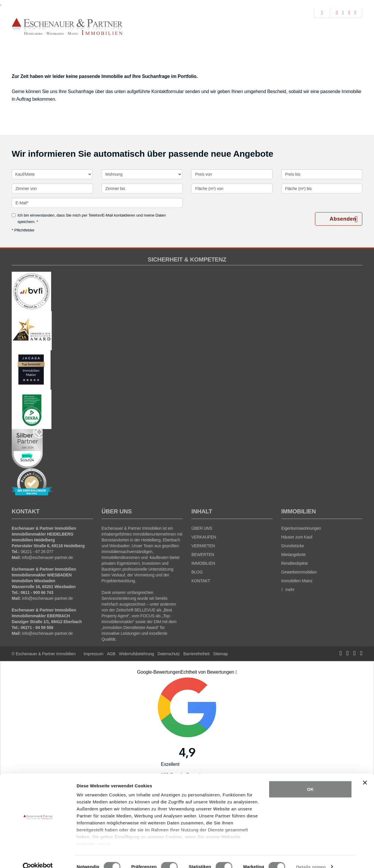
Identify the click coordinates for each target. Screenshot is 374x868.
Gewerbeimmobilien (299, 572)
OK (310, 779)
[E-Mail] (97, 203)
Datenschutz (169, 654)
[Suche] (322, 13)
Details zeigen (311, 856)
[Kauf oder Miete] (52, 174)
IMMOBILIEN (203, 563)
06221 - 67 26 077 (37, 552)
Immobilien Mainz (297, 581)
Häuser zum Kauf (297, 537)
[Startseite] (67, 27)
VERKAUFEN (204, 537)
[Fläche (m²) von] (232, 189)
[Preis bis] (322, 174)
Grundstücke (293, 546)
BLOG (197, 572)
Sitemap (220, 654)
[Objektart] (142, 174)
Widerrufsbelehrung (136, 654)
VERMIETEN (203, 546)
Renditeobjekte (295, 563)
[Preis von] (232, 174)
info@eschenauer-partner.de (47, 557)
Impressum (93, 654)
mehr (288, 590)
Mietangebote (294, 555)
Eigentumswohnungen (301, 528)
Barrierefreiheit (196, 654)
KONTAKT (201, 581)
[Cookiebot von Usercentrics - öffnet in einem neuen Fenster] (38, 857)
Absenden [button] (343, 219)
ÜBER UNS (202, 528)
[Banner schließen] (365, 773)
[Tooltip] (236, 672)
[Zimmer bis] (142, 189)
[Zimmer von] (52, 189)
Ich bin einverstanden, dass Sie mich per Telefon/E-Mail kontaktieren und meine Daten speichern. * (89, 218)
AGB (111, 654)
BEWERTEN (203, 555)
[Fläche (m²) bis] (322, 189)
